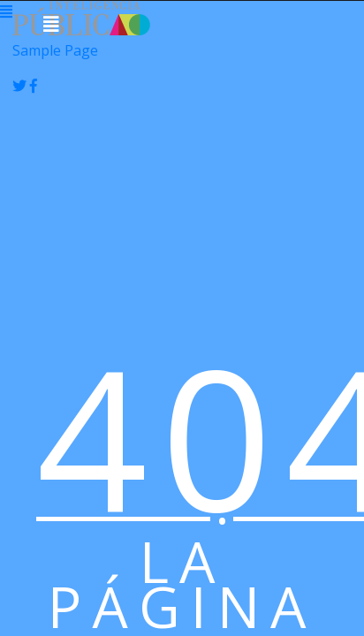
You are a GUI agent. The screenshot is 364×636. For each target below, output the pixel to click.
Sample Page (55, 50)
